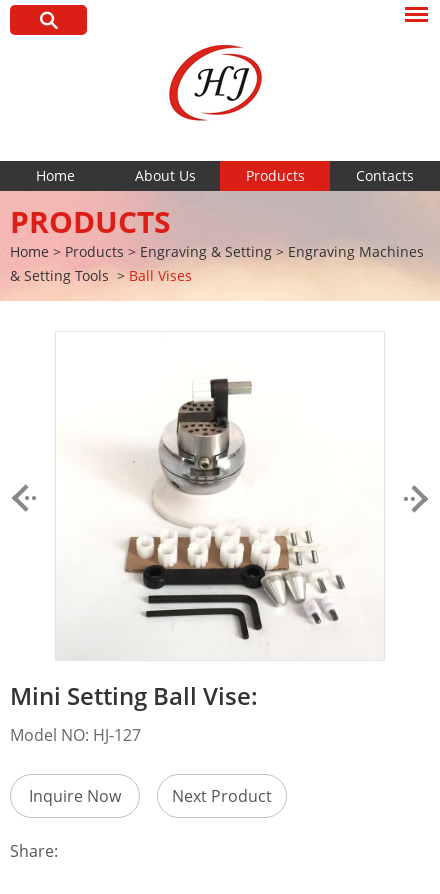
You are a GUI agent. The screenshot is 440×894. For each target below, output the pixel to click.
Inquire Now (75, 796)
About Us (165, 175)
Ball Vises (160, 275)
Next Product (222, 796)
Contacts (385, 175)
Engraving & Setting (206, 251)
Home (55, 175)
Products (275, 175)
